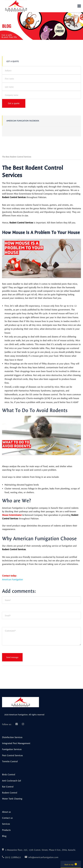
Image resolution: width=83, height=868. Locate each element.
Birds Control (9, 774)
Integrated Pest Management (16, 743)
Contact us (7, 818)
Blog (4, 836)
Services (6, 824)
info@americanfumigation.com (43, 857)
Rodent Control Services (14, 197)
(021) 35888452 (13, 857)
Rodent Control (10, 793)
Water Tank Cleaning (12, 799)
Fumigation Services (12, 749)
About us (6, 812)
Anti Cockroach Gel (11, 781)
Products (6, 830)
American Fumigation (12, 579)
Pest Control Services (12, 755)
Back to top (71, 864)
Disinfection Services (12, 737)
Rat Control (8, 787)
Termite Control (10, 761)
